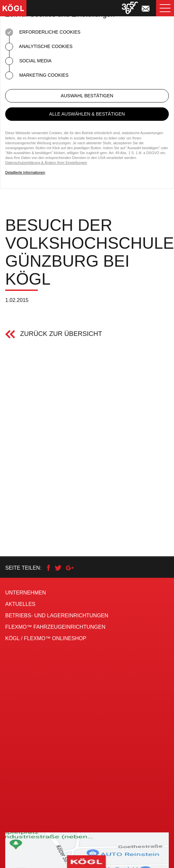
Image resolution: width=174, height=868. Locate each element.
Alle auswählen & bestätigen (87, 114)
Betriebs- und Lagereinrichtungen (57, 615)
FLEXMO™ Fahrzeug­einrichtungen (55, 627)
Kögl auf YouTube (40, 822)
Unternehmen (25, 593)
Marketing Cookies (37, 75)
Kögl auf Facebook (42, 799)
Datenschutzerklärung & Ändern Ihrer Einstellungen (46, 163)
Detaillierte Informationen (25, 172)
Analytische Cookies (39, 47)
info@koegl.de (21, 782)
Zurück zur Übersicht (60, 334)
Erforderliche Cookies (43, 32)
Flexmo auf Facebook (47, 810)
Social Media (28, 61)
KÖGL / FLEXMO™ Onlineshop (46, 638)
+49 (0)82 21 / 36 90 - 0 (38, 769)
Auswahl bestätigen (87, 96)
